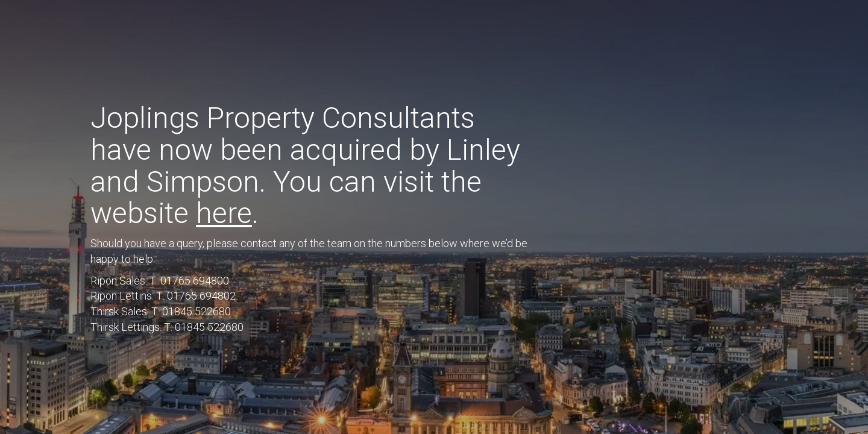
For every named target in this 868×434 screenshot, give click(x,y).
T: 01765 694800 (189, 281)
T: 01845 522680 (191, 311)
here (224, 213)
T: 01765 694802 (196, 296)
